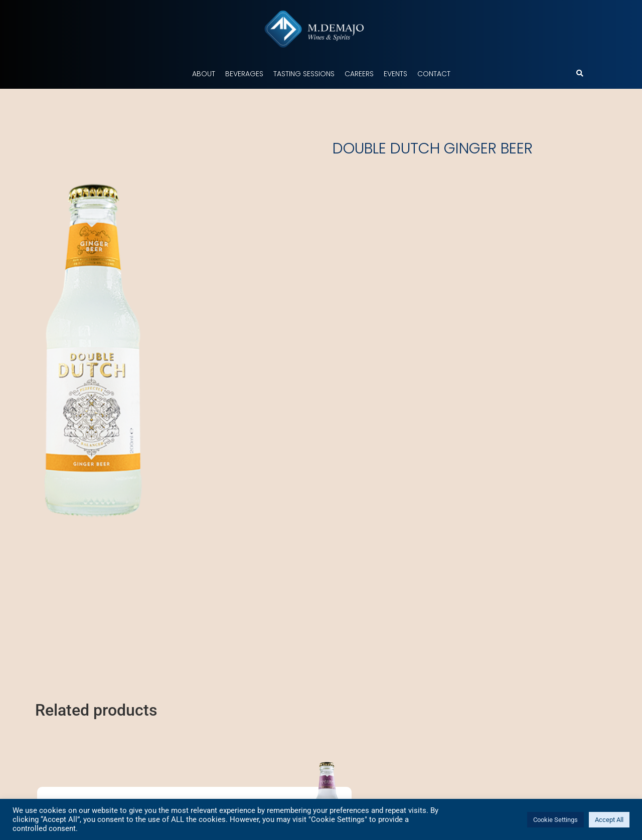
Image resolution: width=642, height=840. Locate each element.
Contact (434, 74)
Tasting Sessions (304, 74)
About (204, 74)
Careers (359, 74)
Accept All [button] (609, 820)
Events (395, 74)
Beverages (244, 74)
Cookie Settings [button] (555, 820)
